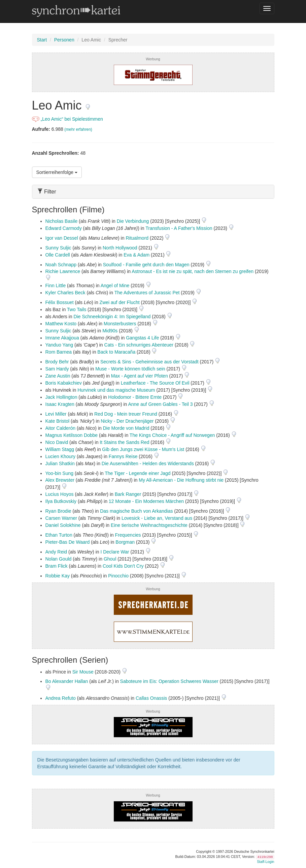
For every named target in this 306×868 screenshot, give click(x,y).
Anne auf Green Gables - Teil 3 (160, 404)
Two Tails (77, 309)
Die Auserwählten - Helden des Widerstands (148, 463)
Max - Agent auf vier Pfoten (140, 376)
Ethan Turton (59, 535)
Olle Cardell (58, 255)
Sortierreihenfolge (57, 172)
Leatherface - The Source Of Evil (155, 383)
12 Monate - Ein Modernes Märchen (146, 501)
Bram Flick (57, 566)
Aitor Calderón (61, 428)
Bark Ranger (128, 494)
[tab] (153, 192)
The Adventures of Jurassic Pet (147, 293)
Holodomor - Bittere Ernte (135, 397)
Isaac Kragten (60, 404)
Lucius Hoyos (60, 494)
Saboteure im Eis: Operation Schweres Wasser (169, 681)
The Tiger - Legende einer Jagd (138, 473)
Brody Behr (57, 362)
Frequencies (128, 535)
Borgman (125, 542)
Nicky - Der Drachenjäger (127, 421)
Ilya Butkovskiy (61, 501)
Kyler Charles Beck (65, 293)
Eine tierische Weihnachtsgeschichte (149, 525)
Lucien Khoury (61, 456)
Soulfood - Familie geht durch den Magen (146, 265)
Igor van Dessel (62, 238)
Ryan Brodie (58, 511)
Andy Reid (56, 552)
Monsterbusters (120, 324)
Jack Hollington (61, 397)
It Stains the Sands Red (124, 442)
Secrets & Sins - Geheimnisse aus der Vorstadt (149, 362)
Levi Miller (56, 414)
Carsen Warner (61, 518)
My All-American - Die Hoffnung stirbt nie (181, 480)
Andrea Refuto (61, 698)
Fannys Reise (123, 456)
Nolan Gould (59, 559)
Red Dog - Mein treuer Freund (126, 414)
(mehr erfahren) (78, 129)
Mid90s (110, 331)
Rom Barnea (59, 352)
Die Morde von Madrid (126, 428)
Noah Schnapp (61, 265)
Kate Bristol (58, 421)
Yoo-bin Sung (60, 473)
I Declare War (115, 552)
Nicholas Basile (62, 221)
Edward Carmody (64, 228)
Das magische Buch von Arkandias (136, 511)
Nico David (57, 442)
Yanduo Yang (59, 345)
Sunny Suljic (58, 248)
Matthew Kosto (61, 324)
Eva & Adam (137, 255)
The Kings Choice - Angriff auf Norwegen (172, 435)
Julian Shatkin (60, 463)
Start (42, 40)
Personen (64, 40)
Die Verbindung (133, 221)
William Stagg (60, 449)
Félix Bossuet (60, 302)
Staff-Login (265, 862)
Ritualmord (137, 238)
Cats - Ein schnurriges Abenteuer (139, 345)
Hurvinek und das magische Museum (116, 390)
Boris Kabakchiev (64, 383)
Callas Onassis (151, 698)
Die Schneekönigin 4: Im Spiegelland (112, 317)
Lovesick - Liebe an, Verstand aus (157, 518)
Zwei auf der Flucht (120, 302)
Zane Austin (58, 376)
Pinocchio (118, 576)
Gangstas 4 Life (142, 338)
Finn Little (56, 286)
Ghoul (110, 559)
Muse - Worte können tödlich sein (130, 369)
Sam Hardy (57, 369)
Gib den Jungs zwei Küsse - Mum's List (143, 449)
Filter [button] (47, 192)
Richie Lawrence (63, 271)
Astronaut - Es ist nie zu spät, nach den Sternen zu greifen (193, 271)
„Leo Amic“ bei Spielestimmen (67, 119)
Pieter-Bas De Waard (68, 542)
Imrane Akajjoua (62, 338)
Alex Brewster (60, 480)
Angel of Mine (115, 286)
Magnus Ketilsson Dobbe (72, 435)
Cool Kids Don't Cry (123, 566)
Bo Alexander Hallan (67, 681)
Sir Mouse (83, 672)
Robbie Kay (58, 576)
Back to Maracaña (116, 352)
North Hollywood (120, 248)
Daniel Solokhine (63, 525)
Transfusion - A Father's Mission (179, 228)
